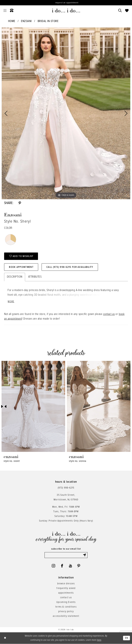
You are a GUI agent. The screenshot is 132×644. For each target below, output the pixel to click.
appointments (66, 593)
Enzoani (26, 21)
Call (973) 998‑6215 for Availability (70, 267)
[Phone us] (12, 10)
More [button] (11, 302)
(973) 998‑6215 (66, 488)
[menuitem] (5, 10)
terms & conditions (66, 607)
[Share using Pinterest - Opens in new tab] (20, 203)
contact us (109, 314)
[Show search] (120, 10)
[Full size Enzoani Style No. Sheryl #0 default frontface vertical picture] (66, 113)
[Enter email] (66, 555)
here (99, 640)
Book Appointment (21, 267)
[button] (5, 10)
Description (15, 277)
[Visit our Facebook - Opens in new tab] (62, 566)
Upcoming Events (66, 602)
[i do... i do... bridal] (66, 10)
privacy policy (66, 611)
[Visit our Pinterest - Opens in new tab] (79, 566)
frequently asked (66, 588)
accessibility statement (66, 616)
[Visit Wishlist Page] (127, 10)
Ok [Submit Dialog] (127, 638)
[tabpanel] (66, 113)
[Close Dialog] (5, 638)
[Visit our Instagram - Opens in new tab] (53, 566)
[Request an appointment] (66, 3)
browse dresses (66, 584)
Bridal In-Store (48, 21)
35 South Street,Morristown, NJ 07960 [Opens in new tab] (66, 497)
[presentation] (33, 406)
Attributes (35, 277)
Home (12, 21)
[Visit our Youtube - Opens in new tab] (70, 566)
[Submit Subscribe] (85, 555)
